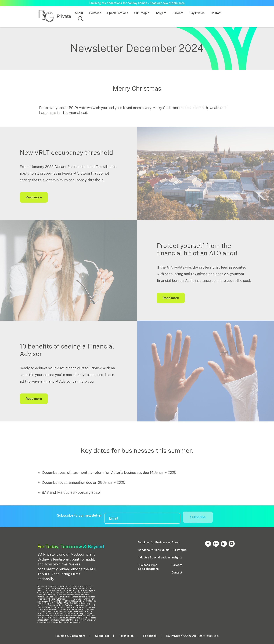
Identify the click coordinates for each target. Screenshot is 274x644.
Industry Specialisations (154, 557)
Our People (142, 13)
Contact (216, 13)
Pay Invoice (197, 13)
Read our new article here (167, 3)
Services (95, 13)
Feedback (150, 635)
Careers (178, 13)
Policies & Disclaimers (70, 635)
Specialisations (118, 13)
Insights (161, 13)
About (79, 13)
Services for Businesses (154, 542)
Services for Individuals (154, 549)
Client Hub (102, 635)
